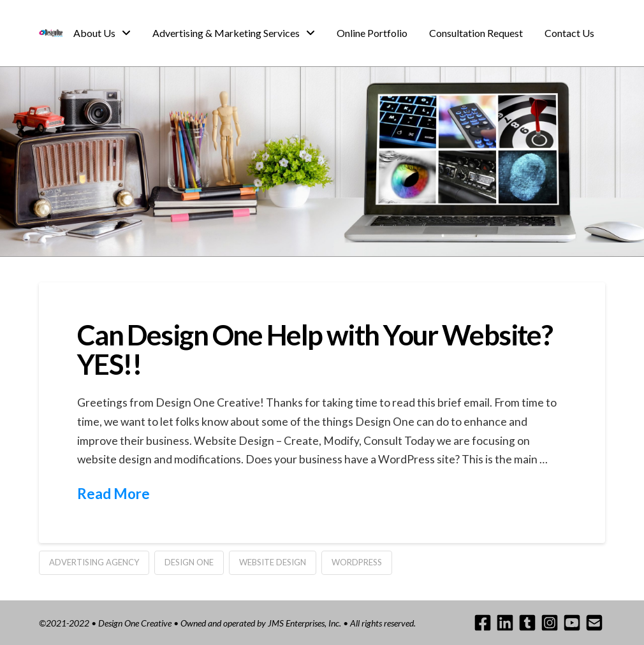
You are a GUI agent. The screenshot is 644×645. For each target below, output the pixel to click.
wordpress (357, 562)
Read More (113, 494)
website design (273, 562)
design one (189, 562)
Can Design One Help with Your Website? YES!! (315, 349)
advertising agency (94, 562)
